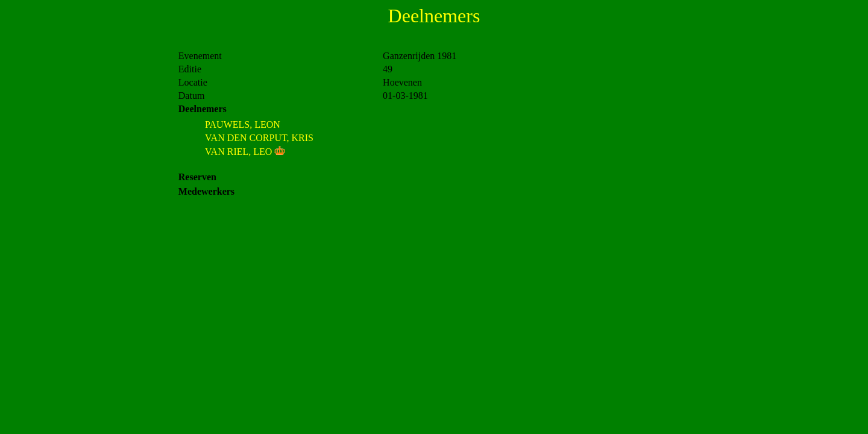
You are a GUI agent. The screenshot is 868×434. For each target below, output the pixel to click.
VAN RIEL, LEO (238, 152)
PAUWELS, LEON (243, 124)
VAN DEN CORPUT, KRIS (259, 138)
